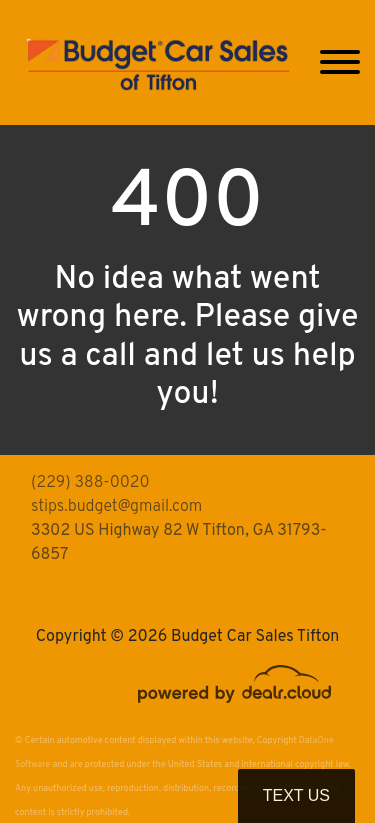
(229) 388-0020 (90, 483)
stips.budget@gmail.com (116, 507)
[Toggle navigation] (340, 62)
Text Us (296, 795)
